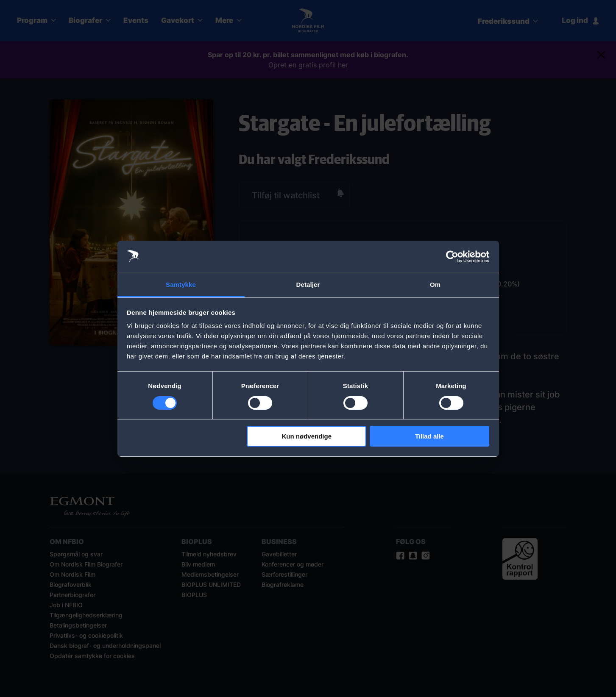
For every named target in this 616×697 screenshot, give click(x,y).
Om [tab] (435, 285)
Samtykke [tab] (181, 285)
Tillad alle (429, 436)
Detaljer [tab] (308, 285)
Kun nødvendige (307, 436)
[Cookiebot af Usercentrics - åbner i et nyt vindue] (452, 257)
